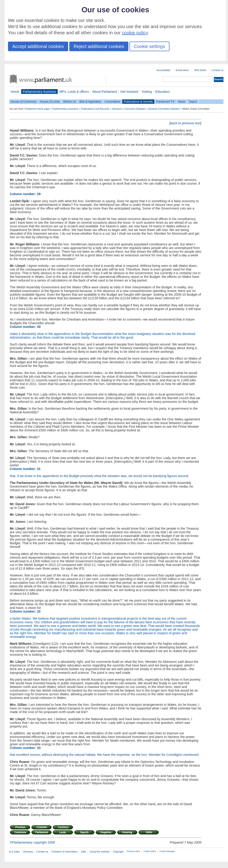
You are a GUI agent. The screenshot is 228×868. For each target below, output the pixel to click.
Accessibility (164, 70)
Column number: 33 (25, 748)
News (182, 102)
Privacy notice (133, 851)
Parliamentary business (39, 92)
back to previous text (185, 123)
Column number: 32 (25, 611)
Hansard (117, 109)
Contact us (218, 70)
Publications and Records (95, 109)
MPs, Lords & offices (74, 92)
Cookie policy (150, 851)
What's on (70, 102)
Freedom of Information (64, 852)
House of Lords (50, 102)
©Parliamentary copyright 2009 (32, 842)
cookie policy (135, 33)
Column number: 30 (25, 327)
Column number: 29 (25, 194)
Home (15, 92)
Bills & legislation (90, 102)
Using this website (99, 852)
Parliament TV (165, 102)
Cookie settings (149, 46)
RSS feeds (200, 70)
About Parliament (105, 92)
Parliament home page (37, 109)
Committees (112, 102)
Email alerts (182, 70)
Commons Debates (135, 109)
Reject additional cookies (99, 46)
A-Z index (14, 852)
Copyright (118, 852)
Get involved (129, 92)
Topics (193, 102)
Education (162, 92)
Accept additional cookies (38, 46)
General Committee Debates (164, 109)
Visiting (147, 92)
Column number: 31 (25, 469)
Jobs (83, 852)
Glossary (28, 852)
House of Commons (24, 102)
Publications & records (138, 102)
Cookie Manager (167, 851)
